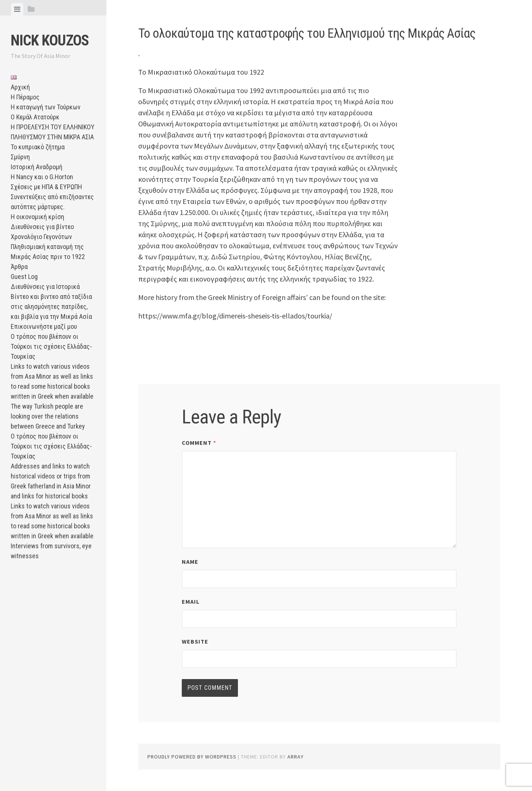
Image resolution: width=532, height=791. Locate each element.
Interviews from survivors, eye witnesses (51, 551)
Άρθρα (19, 267)
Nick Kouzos (50, 40)
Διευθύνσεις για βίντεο (42, 227)
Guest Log (24, 277)
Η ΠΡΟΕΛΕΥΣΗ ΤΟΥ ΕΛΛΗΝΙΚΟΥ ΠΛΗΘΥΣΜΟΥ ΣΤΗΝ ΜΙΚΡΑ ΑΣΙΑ (53, 132)
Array (296, 757)
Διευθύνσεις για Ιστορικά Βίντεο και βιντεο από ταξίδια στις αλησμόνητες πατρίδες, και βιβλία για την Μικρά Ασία (51, 301)
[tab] (17, 9)
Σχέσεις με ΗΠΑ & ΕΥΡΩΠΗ (46, 187)
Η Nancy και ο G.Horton (42, 177)
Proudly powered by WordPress (192, 757)
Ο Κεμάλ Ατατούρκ (35, 117)
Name (190, 562)
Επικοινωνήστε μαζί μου (44, 326)
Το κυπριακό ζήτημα (38, 147)
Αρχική (20, 87)
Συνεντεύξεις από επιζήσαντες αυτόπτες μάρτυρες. (52, 202)
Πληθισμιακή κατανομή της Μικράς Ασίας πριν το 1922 (48, 252)
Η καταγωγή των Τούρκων (46, 107)
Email (191, 601)
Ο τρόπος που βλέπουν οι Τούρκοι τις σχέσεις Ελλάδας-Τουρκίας (51, 346)
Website (195, 641)
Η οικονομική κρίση (37, 217)
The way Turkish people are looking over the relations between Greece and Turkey (48, 416)
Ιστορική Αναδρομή (37, 167)
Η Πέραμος (25, 97)
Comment (199, 443)
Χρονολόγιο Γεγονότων (41, 237)
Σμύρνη (20, 157)
